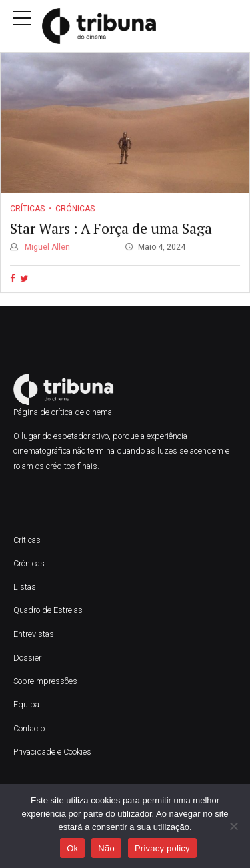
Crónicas (75, 209)
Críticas (27, 209)
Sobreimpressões (45, 681)
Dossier (27, 658)
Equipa (27, 704)
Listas (25, 587)
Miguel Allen (46, 247)
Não (106, 848)
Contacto (29, 728)
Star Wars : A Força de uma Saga (111, 228)
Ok (72, 848)
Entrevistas (34, 634)
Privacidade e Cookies (52, 752)
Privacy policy (162, 848)
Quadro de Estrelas (48, 610)
